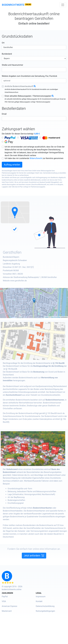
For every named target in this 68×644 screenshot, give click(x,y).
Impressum (41, 597)
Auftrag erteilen (12, 165)
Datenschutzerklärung (45, 606)
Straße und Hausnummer (12, 65)
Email (4, 114)
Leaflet (47, 317)
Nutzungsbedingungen (45, 611)
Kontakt (39, 601)
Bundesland (7, 54)
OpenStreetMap (56, 317)
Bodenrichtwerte (13, 5)
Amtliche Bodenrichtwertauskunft (19, 86)
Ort (3, 43)
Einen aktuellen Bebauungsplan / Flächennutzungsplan (28, 96)
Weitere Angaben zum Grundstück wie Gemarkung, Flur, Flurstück (29, 76)
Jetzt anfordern (34, 565)
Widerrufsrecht (36, 158)
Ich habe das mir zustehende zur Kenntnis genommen (34, 158)
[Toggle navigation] (63, 5)
